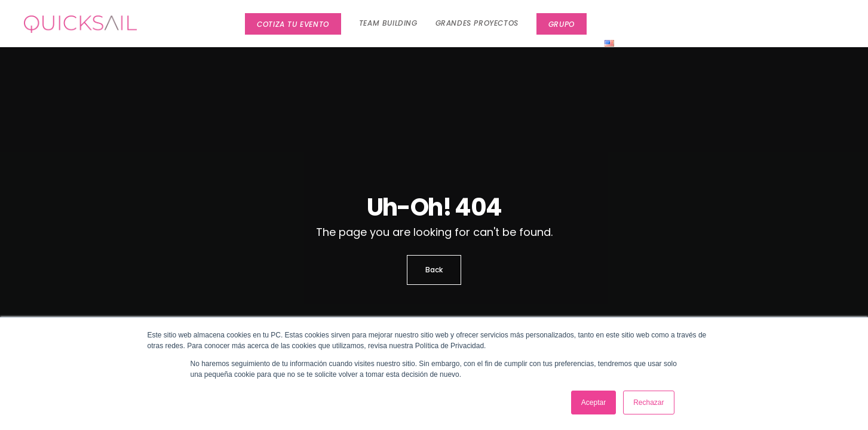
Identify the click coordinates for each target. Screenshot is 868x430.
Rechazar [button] (648, 403)
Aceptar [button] (594, 403)
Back (434, 270)
